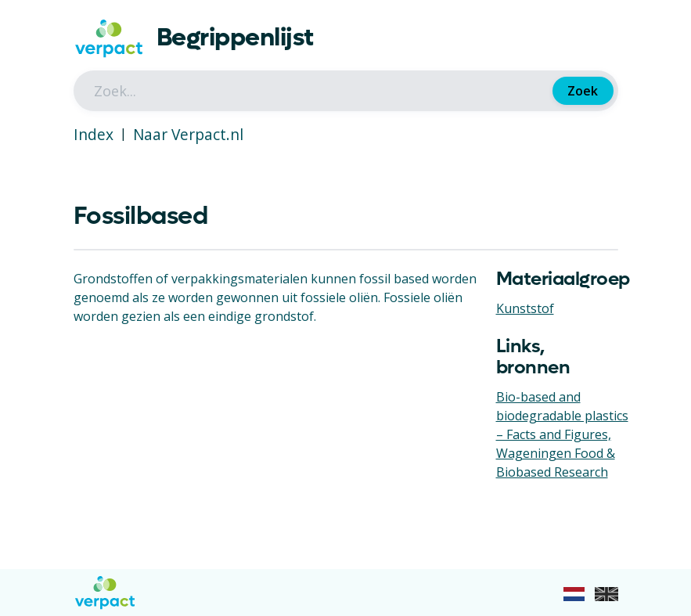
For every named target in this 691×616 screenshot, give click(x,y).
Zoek (583, 91)
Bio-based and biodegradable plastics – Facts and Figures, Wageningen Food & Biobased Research (562, 434)
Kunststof (525, 308)
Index (94, 134)
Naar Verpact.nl (188, 134)
